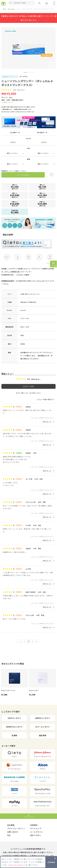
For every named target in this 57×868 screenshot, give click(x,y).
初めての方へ (36, 835)
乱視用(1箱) (15, 212)
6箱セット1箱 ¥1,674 (15, 195)
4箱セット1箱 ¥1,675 (42, 187)
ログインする (28, 386)
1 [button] (26, 73)
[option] (15, 683)
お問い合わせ (13, 832)
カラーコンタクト (43, 727)
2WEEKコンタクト (43, 718)
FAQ (9, 835)
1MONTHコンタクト (14, 727)
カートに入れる (23, 175)
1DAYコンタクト (14, 718)
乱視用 (14, 735)
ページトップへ (29, 817)
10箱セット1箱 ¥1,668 (15, 204)
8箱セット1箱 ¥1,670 (42, 195)
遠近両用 (43, 735)
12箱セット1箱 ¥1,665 (42, 204)
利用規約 (34, 825)
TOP (4, 9)
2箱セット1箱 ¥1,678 (15, 187)
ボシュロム (11, 9)
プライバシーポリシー (16, 828)
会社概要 (11, 825)
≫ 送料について (7, 102)
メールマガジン (37, 832)
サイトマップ (36, 828)
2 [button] (31, 73)
